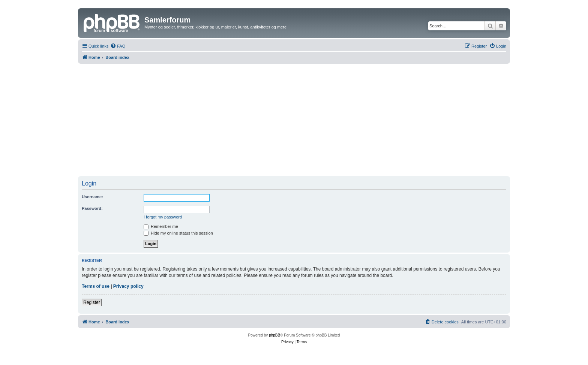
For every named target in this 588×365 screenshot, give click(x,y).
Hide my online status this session (178, 233)
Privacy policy (128, 286)
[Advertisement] (294, 120)
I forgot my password (163, 217)
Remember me (161, 226)
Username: (92, 197)
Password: (92, 208)
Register (92, 302)
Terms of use (96, 286)
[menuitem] (118, 46)
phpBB (274, 335)
